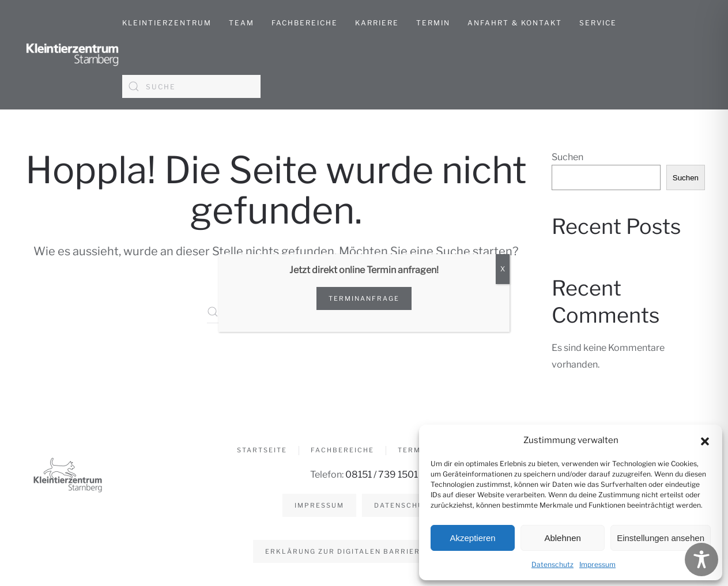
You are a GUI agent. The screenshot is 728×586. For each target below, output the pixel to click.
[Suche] (191, 86)
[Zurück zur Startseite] (73, 55)
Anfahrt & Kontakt (515, 23)
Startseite (262, 452)
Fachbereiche (342, 452)
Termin (433, 23)
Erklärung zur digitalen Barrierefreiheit (363, 551)
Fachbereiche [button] (305, 23)
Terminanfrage (364, 298)
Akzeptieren (472, 538)
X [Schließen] (503, 269)
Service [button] (598, 23)
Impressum (597, 564)
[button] (705, 440)
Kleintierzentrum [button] (167, 23)
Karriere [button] (377, 23)
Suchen (567, 157)
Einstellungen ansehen (661, 538)
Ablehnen (562, 538)
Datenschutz (552, 564)
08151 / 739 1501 (380, 475)
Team (242, 23)
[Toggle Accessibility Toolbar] (701, 559)
